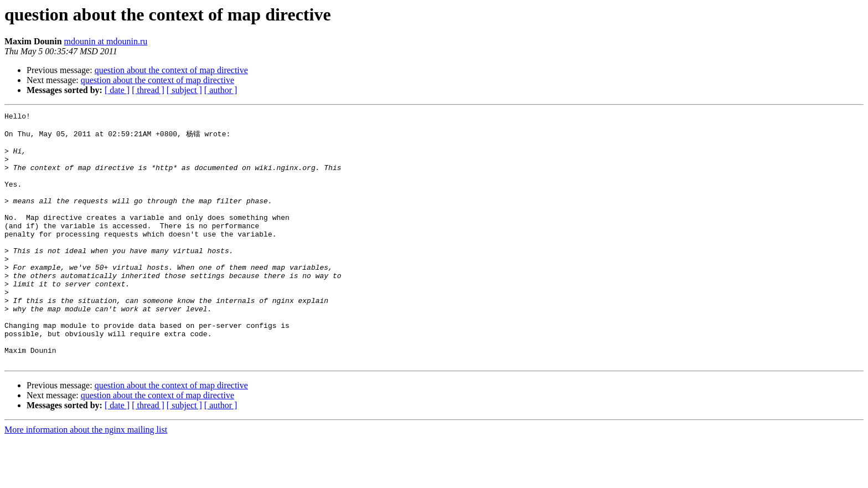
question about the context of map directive (171, 70)
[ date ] (117, 90)
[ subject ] (184, 90)
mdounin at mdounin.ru (106, 41)
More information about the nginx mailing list (86, 478)
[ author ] (221, 90)
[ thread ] (148, 90)
